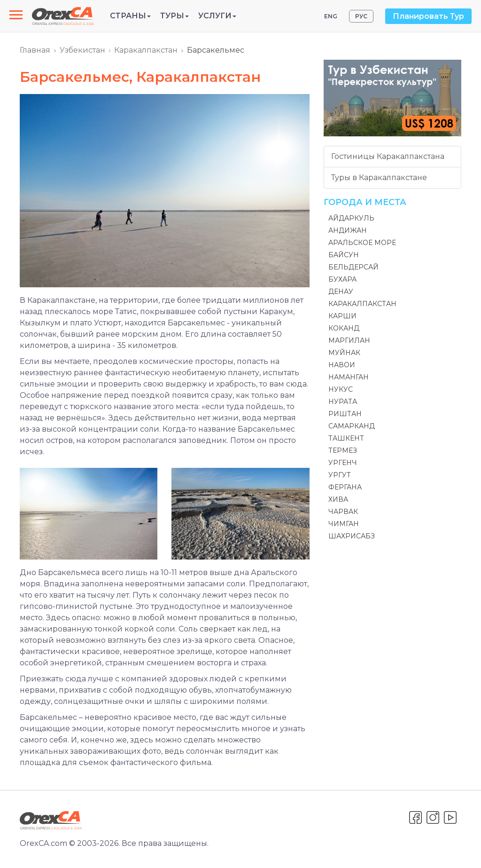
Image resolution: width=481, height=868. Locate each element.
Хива (338, 499)
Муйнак (344, 353)
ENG (331, 16)
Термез (343, 450)
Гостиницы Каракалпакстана (388, 156)
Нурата (343, 402)
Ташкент (346, 438)
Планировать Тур (428, 16)
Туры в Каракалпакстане (379, 178)
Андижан (348, 230)
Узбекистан (82, 50)
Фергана (345, 487)
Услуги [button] (217, 16)
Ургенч (343, 463)
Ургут (340, 475)
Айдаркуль (351, 218)
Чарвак (343, 512)
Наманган (349, 377)
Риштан (345, 414)
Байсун (344, 255)
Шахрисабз (352, 536)
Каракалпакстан (146, 50)
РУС (361, 16)
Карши (342, 316)
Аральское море (362, 243)
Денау (341, 292)
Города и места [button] (365, 202)
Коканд (344, 328)
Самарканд (352, 426)
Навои (342, 365)
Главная (35, 50)
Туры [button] (175, 16)
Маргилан (349, 340)
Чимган (344, 524)
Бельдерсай (353, 267)
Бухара (342, 279)
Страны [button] (130, 16)
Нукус (341, 389)
